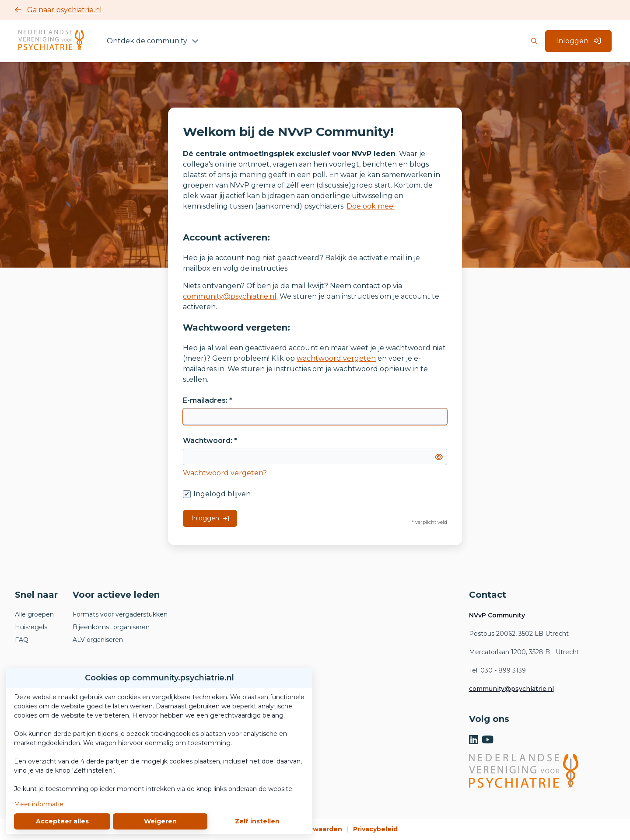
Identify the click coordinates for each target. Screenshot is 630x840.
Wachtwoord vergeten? (225, 473)
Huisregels (31, 627)
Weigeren (160, 821)
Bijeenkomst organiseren (111, 627)
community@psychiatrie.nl (230, 296)
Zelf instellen (257, 821)
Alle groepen (34, 614)
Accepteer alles (62, 821)
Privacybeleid (375, 829)
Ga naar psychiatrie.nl (58, 10)
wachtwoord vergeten (336, 358)
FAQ (22, 640)
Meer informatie (39, 804)
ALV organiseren (98, 640)
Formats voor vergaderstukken (120, 614)
